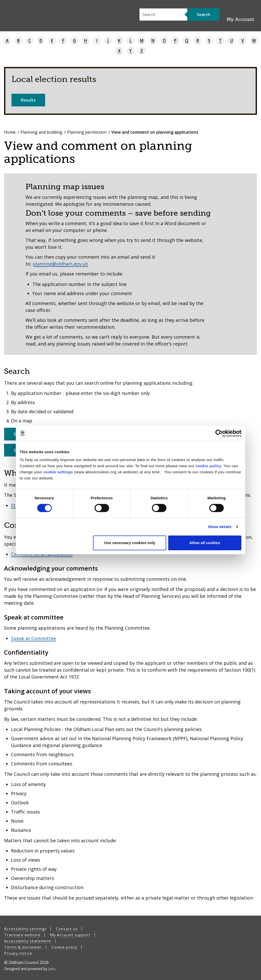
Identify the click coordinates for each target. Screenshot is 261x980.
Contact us (67, 929)
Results (28, 100)
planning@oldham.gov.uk (60, 264)
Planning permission (87, 132)
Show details (220, 527)
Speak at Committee (34, 638)
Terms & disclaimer (23, 947)
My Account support (70, 935)
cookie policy (208, 466)
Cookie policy (64, 947)
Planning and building (41, 132)
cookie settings (58, 472)
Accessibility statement (28, 941)
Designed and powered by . (30, 969)
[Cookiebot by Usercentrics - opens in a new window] (219, 433)
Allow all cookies (205, 543)
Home (10, 132)
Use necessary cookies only (130, 543)
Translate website (22, 935)
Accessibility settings (25, 929)
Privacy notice (18, 953)
